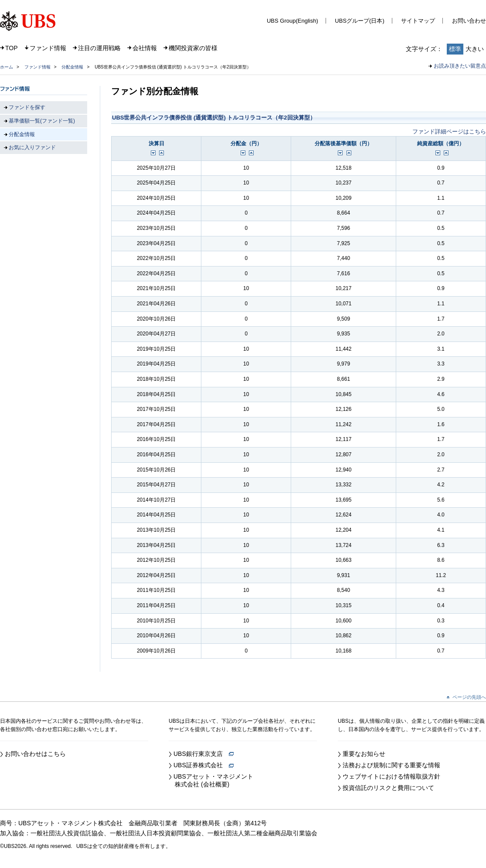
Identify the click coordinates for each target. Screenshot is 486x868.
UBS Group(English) (292, 21)
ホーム (7, 67)
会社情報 (145, 48)
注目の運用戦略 (99, 48)
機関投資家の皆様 (193, 48)
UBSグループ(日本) (359, 21)
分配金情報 (72, 67)
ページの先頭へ (469, 697)
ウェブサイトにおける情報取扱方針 (391, 776)
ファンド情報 (48, 48)
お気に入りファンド (32, 147)
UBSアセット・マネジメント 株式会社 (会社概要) (211, 780)
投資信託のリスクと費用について (388, 788)
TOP (12, 48)
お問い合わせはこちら (35, 754)
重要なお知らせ (364, 754)
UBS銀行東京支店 (204, 754)
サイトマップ (418, 21)
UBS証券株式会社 (204, 765)
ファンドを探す (27, 107)
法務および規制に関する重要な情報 (391, 765)
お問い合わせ (469, 21)
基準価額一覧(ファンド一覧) (42, 121)
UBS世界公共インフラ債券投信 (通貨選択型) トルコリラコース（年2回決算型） (214, 118)
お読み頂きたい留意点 (460, 66)
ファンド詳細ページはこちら (449, 132)
